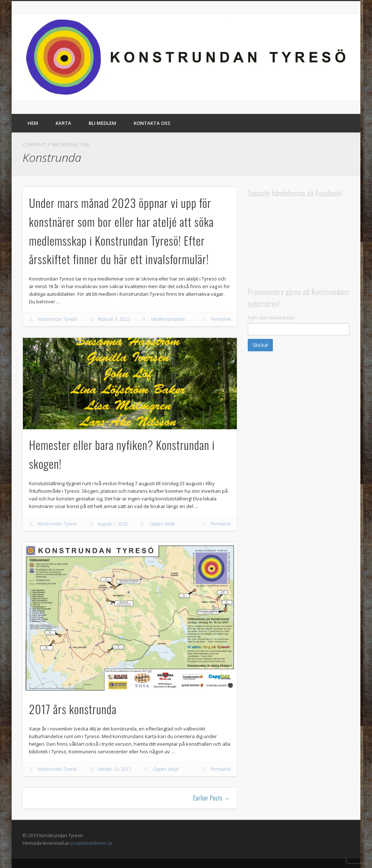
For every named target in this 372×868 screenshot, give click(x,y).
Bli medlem (102, 123)
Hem (33, 123)
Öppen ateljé (162, 524)
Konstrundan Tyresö (57, 319)
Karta (63, 123)
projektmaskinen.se (92, 843)
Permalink (221, 319)
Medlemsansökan (168, 319)
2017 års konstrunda (73, 709)
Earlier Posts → (212, 798)
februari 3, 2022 (114, 319)
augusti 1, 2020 (113, 524)
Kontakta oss (152, 123)
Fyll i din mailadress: (271, 318)
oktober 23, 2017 (115, 769)
